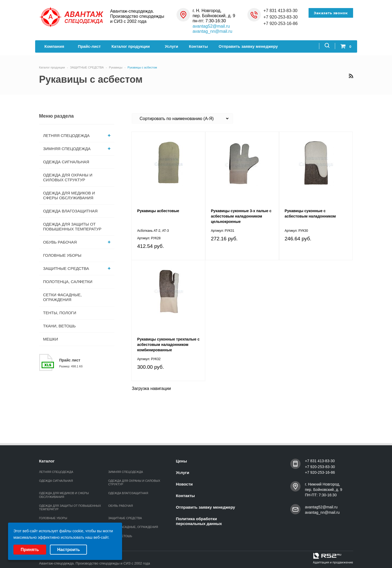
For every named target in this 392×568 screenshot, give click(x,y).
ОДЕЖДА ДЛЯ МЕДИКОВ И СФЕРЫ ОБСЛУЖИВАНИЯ (69, 195)
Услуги (171, 46)
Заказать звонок (331, 13)
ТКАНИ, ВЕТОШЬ (60, 326)
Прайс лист (70, 360)
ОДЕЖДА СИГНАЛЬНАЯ (66, 162)
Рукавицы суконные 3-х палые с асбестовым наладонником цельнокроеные (241, 216)
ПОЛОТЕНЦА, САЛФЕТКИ (68, 282)
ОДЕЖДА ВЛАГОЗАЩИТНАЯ (70, 211)
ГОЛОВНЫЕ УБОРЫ (62, 255)
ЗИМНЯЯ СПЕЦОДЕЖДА (77, 149)
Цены (181, 461)
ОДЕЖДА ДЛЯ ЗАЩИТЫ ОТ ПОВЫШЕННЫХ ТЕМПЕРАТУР (72, 227)
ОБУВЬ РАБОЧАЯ (77, 242)
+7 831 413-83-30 (281, 11)
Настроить (68, 550)
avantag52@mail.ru (211, 26)
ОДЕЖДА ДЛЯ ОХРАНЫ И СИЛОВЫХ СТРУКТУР (68, 177)
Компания (56, 46)
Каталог (47, 461)
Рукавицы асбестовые (158, 211)
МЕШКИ (51, 339)
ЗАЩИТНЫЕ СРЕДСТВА (77, 268)
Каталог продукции (133, 46)
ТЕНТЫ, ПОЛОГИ (60, 313)
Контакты (198, 46)
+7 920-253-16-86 (281, 23)
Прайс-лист (89, 46)
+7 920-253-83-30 (281, 17)
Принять (30, 550)
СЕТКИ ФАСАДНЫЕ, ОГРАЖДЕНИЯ (63, 297)
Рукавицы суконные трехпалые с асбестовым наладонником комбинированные (168, 345)
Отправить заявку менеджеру (248, 46)
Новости (184, 484)
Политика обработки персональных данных (199, 521)
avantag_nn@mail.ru (213, 31)
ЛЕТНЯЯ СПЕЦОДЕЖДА (77, 135)
